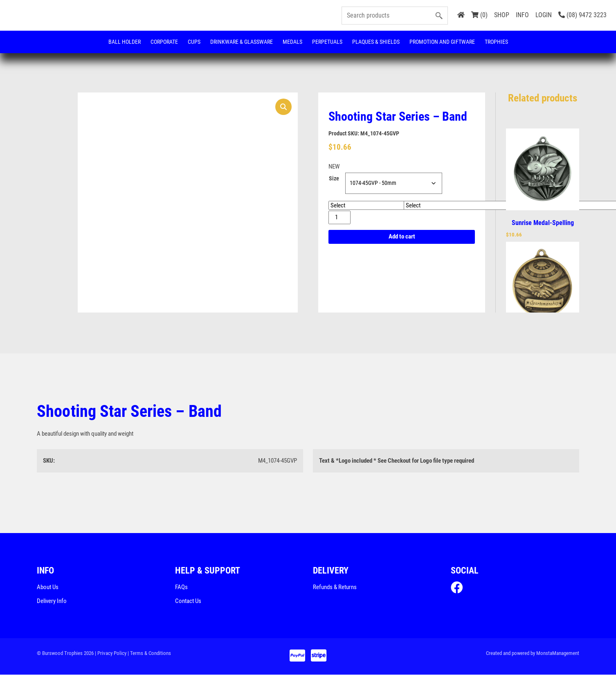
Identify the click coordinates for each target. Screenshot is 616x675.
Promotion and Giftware (442, 42)
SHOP (502, 15)
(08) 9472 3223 (582, 15)
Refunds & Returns (335, 587)
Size (334, 179)
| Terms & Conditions (149, 654)
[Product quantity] (339, 218)
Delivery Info (52, 601)
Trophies (496, 42)
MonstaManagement (558, 654)
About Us (48, 587)
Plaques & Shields (376, 42)
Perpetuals (327, 42)
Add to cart (402, 237)
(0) (479, 15)
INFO (522, 15)
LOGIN (544, 15)
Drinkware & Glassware (242, 42)
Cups (194, 42)
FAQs (181, 587)
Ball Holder (125, 42)
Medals (292, 42)
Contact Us (188, 601)
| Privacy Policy (111, 654)
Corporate (164, 42)
